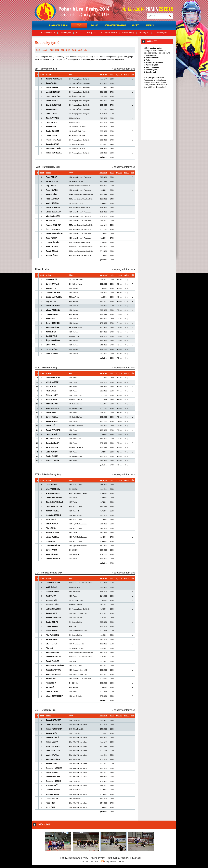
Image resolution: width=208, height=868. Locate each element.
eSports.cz (90, 862)
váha (126, 74)
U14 (86, 50)
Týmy (86, 858)
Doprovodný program (118, 858)
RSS (106, 862)
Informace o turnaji (70, 858)
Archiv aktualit (165, 93)
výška (119, 74)
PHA (68, 50)
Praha (79, 33)
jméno (49, 74)
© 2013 (83, 862)
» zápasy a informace (123, 69)
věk (112, 74)
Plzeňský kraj (144, 33)
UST (57, 50)
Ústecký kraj (91, 33)
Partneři (137, 858)
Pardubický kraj (128, 33)
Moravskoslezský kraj (109, 33)
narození (103, 74)
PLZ (52, 50)
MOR (80, 50)
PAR (74, 50)
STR (63, 50)
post (42, 74)
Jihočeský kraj (66, 33)
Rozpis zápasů (98, 858)
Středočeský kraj (161, 33)
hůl (132, 74)
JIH (47, 50)
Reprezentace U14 (48, 33)
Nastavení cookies (117, 862)
